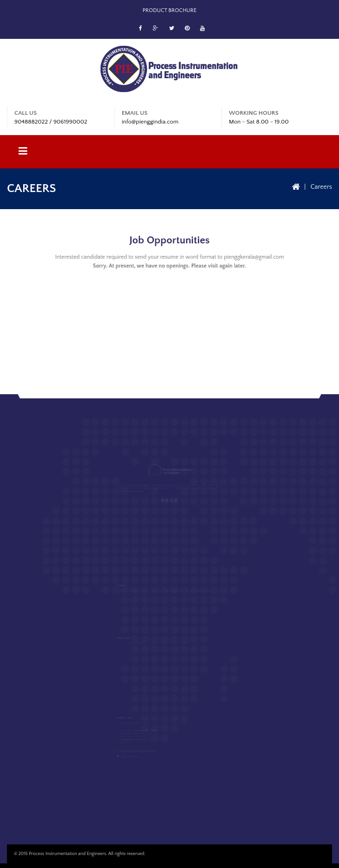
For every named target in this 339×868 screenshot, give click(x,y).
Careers (321, 187)
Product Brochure (170, 10)
